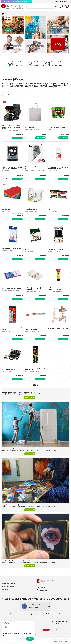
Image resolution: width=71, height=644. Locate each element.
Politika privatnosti (42, 599)
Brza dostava (38, 62)
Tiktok (48, 620)
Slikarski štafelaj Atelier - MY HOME (58, 333)
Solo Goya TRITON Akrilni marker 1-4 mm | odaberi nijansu (35, 334)
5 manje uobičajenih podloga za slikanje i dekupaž (16, 567)
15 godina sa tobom (57, 62)
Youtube (57, 620)
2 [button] (11, 35)
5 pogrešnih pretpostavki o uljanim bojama (14, 511)
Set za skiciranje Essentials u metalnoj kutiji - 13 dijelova (57, 251)
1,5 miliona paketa (57, 65)
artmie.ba (53, 636)
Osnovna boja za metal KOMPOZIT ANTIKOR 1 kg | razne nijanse (12, 169)
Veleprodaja (5, 595)
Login (58, 1)
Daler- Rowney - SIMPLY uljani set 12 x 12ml (12, 334)
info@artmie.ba (43, 596)
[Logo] (12, 7)
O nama (4, 587)
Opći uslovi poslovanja (8, 592)
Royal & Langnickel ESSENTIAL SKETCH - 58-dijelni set (11, 374)
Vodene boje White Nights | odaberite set (33, 292)
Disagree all (21, 639)
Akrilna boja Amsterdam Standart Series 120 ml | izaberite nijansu (58, 293)
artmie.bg (65, 636)
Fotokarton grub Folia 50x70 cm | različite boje (12, 211)
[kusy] (7, 138)
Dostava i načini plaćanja (9, 590)
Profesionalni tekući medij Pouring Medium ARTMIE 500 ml (58, 169)
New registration (66, 1)
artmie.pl (39, 636)
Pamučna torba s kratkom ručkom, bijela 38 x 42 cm (33, 127)
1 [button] (9, 35)
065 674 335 (18, 65)
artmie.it (44, 638)
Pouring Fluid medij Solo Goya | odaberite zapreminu (35, 211)
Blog (58, 44)
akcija (20, 30)
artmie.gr (39, 638)
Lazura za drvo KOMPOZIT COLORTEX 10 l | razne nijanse (57, 127)
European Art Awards (36, 627)
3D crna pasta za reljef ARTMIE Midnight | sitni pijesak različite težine (12, 128)
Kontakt (4, 598)
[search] (55, 7)
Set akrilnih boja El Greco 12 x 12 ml (12, 251)
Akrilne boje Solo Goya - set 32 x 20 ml (58, 211)
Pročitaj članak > (30, 403)
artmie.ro (59, 636)
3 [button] (13, 35)
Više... (7, 94)
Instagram (38, 620)
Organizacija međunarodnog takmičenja (40, 630)
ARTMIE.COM (46, 636)
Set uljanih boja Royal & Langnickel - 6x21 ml (32, 251)
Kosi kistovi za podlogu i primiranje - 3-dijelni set (33, 374)
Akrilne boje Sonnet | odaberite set (13, 292)
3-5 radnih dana (39, 65)
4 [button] (16, 35)
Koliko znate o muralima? (9, 455)
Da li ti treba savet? (21, 62)
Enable (30, 639)
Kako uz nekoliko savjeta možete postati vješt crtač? (19, 398)
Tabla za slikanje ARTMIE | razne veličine (35, 169)
